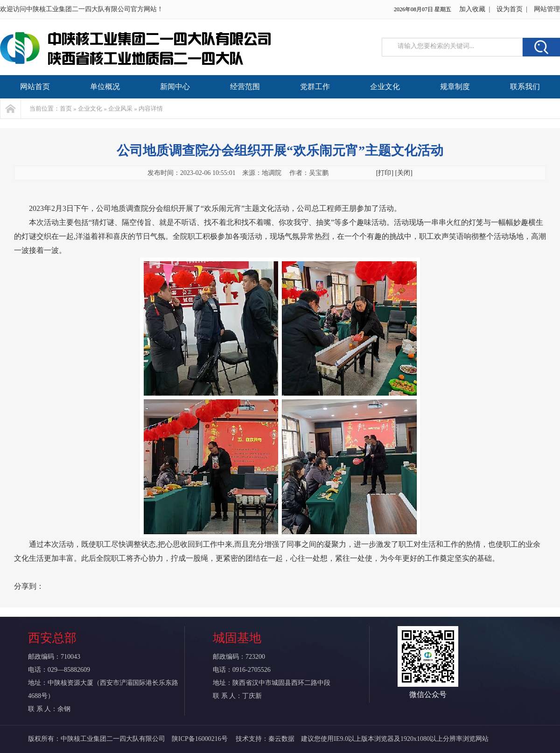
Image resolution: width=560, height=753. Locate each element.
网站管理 (547, 9)
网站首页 (35, 87)
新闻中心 (175, 87)
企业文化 (385, 87)
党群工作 (315, 87)
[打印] (385, 173)
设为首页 (510, 9)
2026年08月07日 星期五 (423, 9)
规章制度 (455, 87)
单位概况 (105, 87)
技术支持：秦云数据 (265, 739)
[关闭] (404, 173)
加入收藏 (472, 9)
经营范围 (245, 87)
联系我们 (525, 87)
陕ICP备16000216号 (200, 739)
